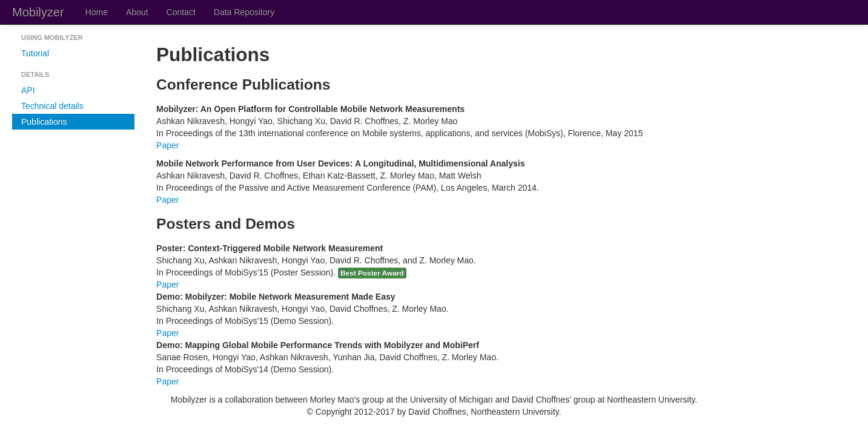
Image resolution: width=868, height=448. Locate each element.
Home (97, 12)
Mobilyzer (38, 12)
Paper (167, 145)
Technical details (52, 106)
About (137, 12)
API (28, 90)
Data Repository (244, 12)
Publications (44, 122)
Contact (181, 12)
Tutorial (35, 53)
